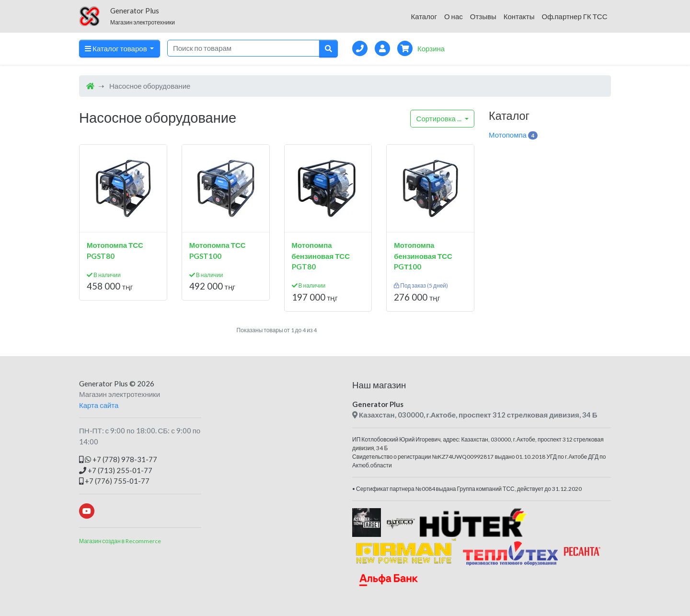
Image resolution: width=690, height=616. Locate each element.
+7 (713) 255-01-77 (116, 470)
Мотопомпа (513, 135)
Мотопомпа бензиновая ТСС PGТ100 (423, 256)
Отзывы (483, 16)
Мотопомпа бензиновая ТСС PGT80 (321, 256)
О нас (454, 16)
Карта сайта (99, 405)
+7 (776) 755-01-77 (114, 481)
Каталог (424, 16)
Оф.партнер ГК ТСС (574, 16)
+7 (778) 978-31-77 (118, 459)
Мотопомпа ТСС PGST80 (115, 250)
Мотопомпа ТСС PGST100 (218, 250)
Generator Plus (103, 384)
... (440, 118)
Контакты (519, 16)
